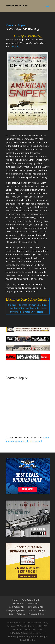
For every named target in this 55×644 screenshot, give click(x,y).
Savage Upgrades (15, 610)
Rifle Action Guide (31, 600)
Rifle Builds (33, 604)
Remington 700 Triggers (32, 312)
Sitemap (12, 636)
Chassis (32, 610)
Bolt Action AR (16, 607)
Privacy (34, 636)
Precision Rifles (36, 614)
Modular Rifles (17, 308)
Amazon (15, 46)
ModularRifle (19, 633)
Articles (21, 614)
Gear (11, 614)
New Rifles (18, 604)
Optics (42, 610)
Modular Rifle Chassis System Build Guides (28, 305)
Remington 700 (35, 607)
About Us (23, 636)
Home (15, 600)
